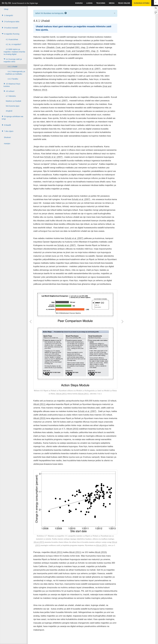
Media (112, 3)
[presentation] (71, 73)
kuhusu (79, 3)
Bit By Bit (20, 3)
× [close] (115, 13)
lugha (89, 3)
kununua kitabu (142, 3)
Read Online (124, 3)
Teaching (101, 3)
